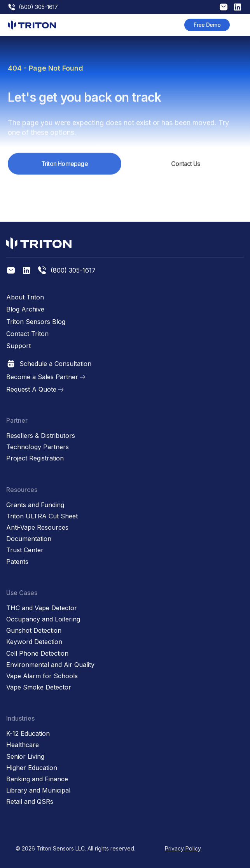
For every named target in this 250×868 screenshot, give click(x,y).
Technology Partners (38, 447)
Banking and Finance (37, 779)
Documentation (29, 539)
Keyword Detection (34, 642)
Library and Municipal (38, 790)
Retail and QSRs (30, 802)
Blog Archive (25, 309)
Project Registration (35, 458)
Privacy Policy (183, 848)
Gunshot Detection (34, 631)
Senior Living (25, 757)
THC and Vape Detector (42, 608)
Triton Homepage (65, 170)
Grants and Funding (35, 505)
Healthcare (23, 745)
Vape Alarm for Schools (42, 676)
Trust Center (25, 550)
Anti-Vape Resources (37, 528)
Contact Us (185, 170)
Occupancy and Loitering (43, 619)
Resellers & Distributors (41, 436)
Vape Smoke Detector (39, 687)
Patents (17, 562)
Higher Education (32, 768)
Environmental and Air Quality (50, 665)
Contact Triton (27, 334)
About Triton (25, 297)
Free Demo (207, 25)
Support (18, 346)
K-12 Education (28, 734)
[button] (238, 25)
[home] (32, 25)
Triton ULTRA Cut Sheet (42, 516)
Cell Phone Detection (37, 654)
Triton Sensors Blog (36, 322)
